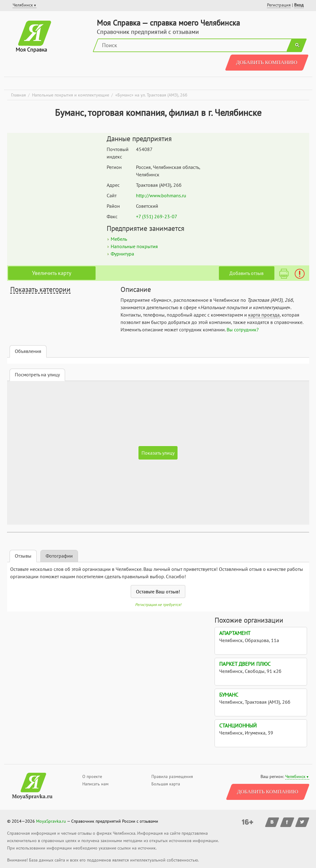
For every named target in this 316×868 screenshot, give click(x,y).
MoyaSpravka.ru (51, 821)
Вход (299, 5)
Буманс (229, 695)
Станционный (238, 726)
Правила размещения (172, 776)
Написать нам (95, 784)
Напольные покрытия (134, 246)
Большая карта (166, 784)
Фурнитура (122, 254)
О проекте (92, 776)
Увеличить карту (52, 273)
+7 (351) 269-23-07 (157, 216)
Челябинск (295, 776)
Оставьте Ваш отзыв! (158, 592)
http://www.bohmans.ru (161, 195)
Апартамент (235, 633)
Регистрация (279, 5)
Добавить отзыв (246, 273)
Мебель (119, 239)
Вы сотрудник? (243, 330)
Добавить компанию (267, 62)
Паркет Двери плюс (245, 664)
